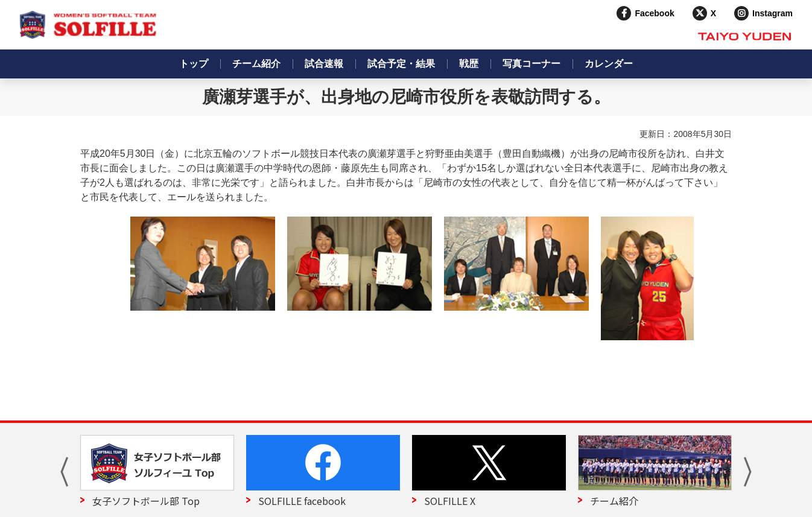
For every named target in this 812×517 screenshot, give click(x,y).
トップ (194, 64)
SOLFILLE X (450, 501)
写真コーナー (531, 64)
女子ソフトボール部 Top (146, 501)
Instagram (772, 13)
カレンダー (609, 64)
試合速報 (324, 64)
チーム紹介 (256, 64)
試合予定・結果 (401, 64)
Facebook (654, 13)
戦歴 (469, 64)
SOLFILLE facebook (302, 501)
